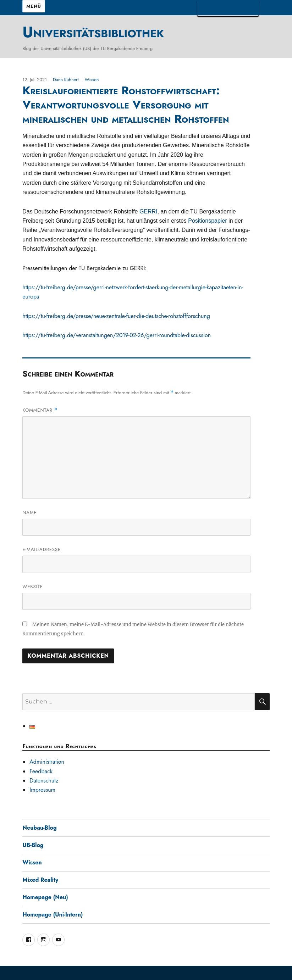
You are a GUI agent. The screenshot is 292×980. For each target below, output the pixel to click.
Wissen (92, 80)
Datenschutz (44, 781)
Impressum (42, 790)
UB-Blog (33, 845)
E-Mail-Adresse (42, 549)
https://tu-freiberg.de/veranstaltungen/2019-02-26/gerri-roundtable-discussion (117, 335)
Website (33, 587)
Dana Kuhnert (66, 80)
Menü (34, 6)
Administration (47, 762)
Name (29, 513)
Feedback (41, 771)
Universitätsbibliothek (93, 32)
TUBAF (228, 8)
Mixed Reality (40, 880)
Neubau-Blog (39, 828)
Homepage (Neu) (45, 897)
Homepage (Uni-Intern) (53, 915)
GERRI (148, 211)
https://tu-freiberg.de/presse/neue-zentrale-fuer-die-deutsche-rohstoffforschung (116, 316)
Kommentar (40, 410)
